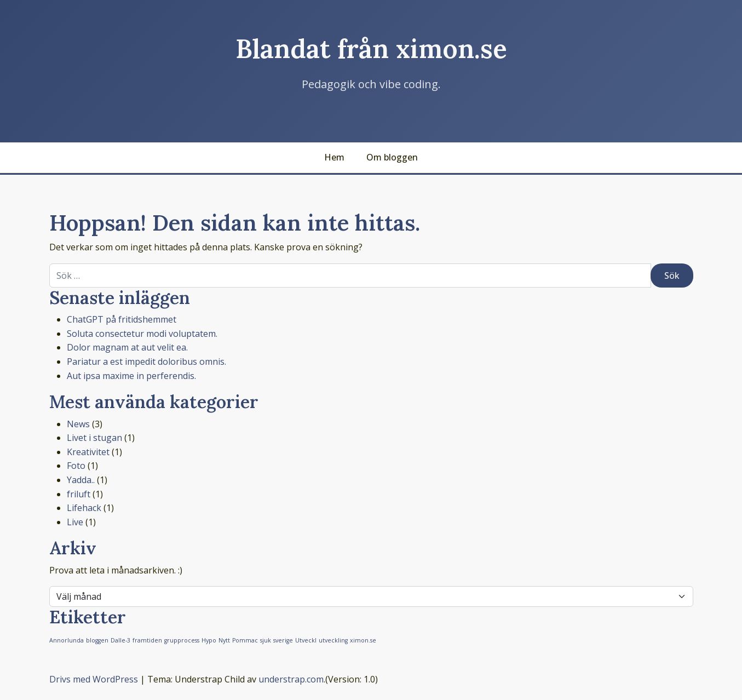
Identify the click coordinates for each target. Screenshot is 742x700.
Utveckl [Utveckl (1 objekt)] (306, 640)
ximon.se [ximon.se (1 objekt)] (363, 640)
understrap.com (291, 679)
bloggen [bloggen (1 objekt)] (97, 640)
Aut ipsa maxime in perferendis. (131, 376)
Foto (76, 466)
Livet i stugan (94, 438)
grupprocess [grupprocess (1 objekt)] (182, 640)
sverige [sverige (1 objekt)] (283, 640)
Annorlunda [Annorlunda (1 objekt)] (67, 640)
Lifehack (84, 508)
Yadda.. (81, 480)
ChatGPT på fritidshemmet (122, 319)
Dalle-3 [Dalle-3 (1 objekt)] (120, 640)
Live (75, 522)
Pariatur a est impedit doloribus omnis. (146, 362)
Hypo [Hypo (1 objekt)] (209, 640)
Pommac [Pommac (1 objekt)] (245, 640)
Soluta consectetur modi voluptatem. (142, 334)
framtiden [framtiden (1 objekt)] (147, 640)
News (78, 424)
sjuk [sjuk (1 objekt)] (266, 640)
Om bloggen (392, 157)
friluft (79, 494)
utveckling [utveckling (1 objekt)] (333, 640)
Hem (334, 157)
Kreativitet (88, 452)
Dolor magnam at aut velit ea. (127, 347)
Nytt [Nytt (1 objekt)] (224, 640)
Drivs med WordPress (94, 679)
